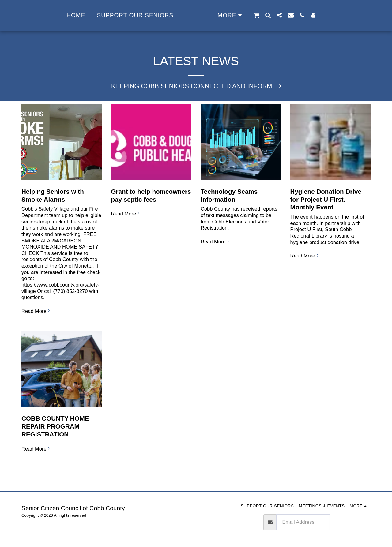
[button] (276, 15)
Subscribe (350, 522)
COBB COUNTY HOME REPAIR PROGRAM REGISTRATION (55, 426)
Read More (36, 311)
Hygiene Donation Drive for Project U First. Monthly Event (326, 199)
